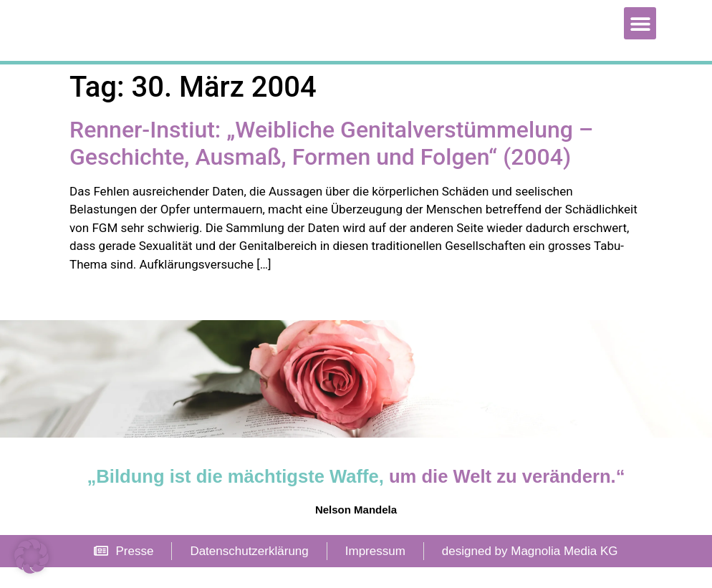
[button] (640, 33)
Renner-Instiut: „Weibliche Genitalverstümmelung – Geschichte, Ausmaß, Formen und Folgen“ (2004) (331, 164)
